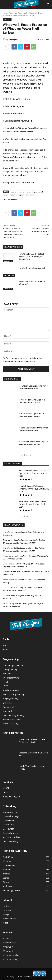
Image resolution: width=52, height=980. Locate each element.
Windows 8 (8, 951)
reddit (5, 923)
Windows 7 (23, 13)
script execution (17, 196)
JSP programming (11, 699)
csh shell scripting (11, 724)
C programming (10, 669)
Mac (5, 645)
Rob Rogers (13, 39)
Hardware (7, 674)
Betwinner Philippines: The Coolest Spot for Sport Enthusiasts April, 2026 (34, 473)
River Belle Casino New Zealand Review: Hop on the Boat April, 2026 (33, 504)
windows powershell (12, 200)
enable (13, 192)
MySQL (6, 788)
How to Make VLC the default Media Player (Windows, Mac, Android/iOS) (32, 257)
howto (29, 192)
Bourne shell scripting (12, 719)
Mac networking (10, 812)
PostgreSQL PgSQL (12, 796)
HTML (6, 682)
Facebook (7, 910)
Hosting (6, 906)
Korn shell (7, 711)
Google (6, 914)
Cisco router (8, 825)
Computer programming (14, 665)
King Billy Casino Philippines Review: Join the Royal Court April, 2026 (34, 489)
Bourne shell (8, 707)
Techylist (7, 540)
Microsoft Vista (9, 275)
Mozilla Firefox (9, 919)
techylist (6, 532)
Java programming (11, 678)
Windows (13, 13)
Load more (26, 455)
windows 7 (30, 196)
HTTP (5, 686)
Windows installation (12, 955)
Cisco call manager (11, 816)
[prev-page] (5, 295)
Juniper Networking (11, 837)
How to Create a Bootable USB (32, 268)
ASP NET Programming (13, 694)
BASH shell (8, 703)
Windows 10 (8, 261)
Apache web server (11, 690)
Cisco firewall (9, 820)
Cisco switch (8, 829)
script (6, 196)
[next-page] (9, 295)
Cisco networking (10, 833)
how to (21, 192)
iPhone (6, 650)
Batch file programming (13, 715)
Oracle (6, 792)
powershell (38, 192)
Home (5, 13)
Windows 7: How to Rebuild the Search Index (40, 232)
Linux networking (10, 841)
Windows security (11, 959)
